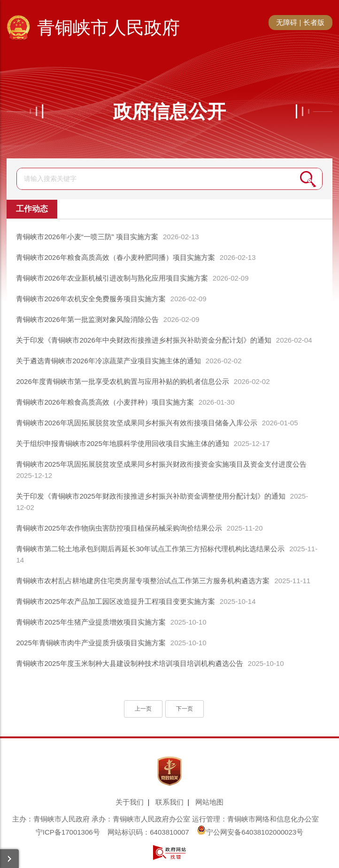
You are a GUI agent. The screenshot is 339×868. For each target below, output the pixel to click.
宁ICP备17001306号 (68, 832)
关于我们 (130, 802)
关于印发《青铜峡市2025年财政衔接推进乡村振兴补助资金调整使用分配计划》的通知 (150, 496)
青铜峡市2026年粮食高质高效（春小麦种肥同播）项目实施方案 (115, 257)
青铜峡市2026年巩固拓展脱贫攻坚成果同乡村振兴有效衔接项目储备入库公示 (136, 423)
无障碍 (287, 22)
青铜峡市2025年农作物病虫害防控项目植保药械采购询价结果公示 (119, 528)
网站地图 (209, 802)
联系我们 (169, 802)
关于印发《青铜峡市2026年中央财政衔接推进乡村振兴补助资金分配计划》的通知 (143, 340)
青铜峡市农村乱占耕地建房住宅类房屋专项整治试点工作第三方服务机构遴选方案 (143, 581)
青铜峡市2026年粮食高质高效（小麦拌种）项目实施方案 (105, 402)
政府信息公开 (169, 111)
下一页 (185, 709)
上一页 (143, 709)
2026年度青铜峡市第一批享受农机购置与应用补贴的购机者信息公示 (122, 381)
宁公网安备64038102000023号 (250, 832)
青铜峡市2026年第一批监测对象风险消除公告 (87, 319)
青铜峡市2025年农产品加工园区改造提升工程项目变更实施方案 (115, 601)
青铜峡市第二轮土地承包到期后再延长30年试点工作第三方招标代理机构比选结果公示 (150, 549)
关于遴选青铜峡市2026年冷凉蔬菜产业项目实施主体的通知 (108, 361)
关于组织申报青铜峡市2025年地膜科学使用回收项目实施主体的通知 (122, 443)
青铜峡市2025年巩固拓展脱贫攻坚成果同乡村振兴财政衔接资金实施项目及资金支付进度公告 (161, 464)
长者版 (314, 22)
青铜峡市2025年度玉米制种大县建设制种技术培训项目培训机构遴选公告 (129, 663)
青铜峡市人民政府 (108, 28)
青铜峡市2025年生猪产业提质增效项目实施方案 (91, 622)
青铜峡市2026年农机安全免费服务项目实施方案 (91, 299)
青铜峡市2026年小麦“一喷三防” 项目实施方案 (87, 237)
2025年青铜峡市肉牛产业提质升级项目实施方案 (91, 643)
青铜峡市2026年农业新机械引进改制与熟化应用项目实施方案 (112, 278)
